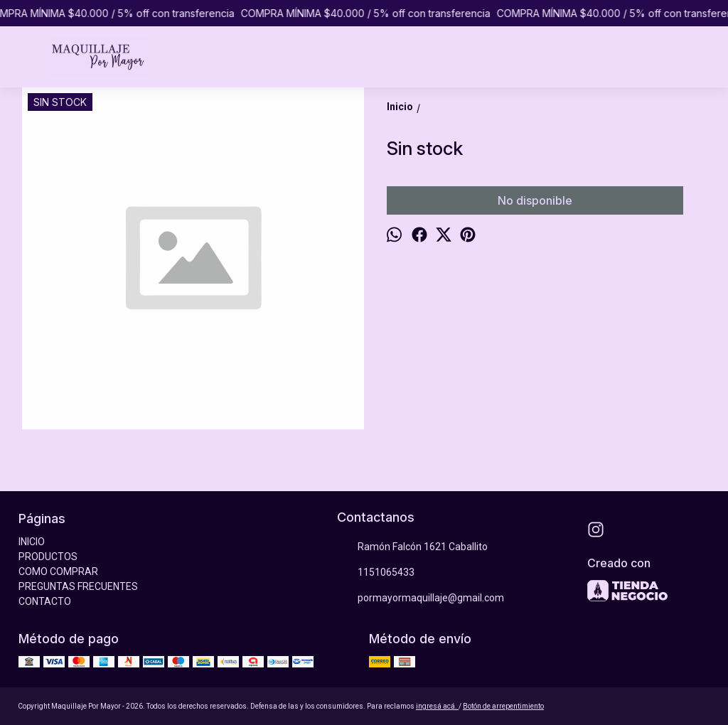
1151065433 (376, 573)
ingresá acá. (437, 706)
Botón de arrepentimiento (503, 706)
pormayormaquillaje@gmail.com (421, 598)
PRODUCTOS (48, 557)
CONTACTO (45, 601)
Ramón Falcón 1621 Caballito (412, 547)
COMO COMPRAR (58, 571)
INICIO (32, 542)
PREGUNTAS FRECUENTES (78, 586)
